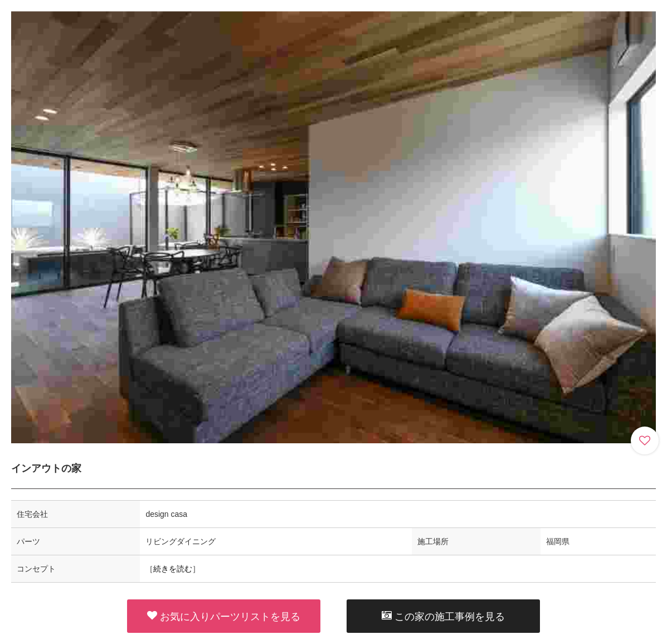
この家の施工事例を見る (443, 616)
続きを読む (173, 569)
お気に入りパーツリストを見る (224, 616)
